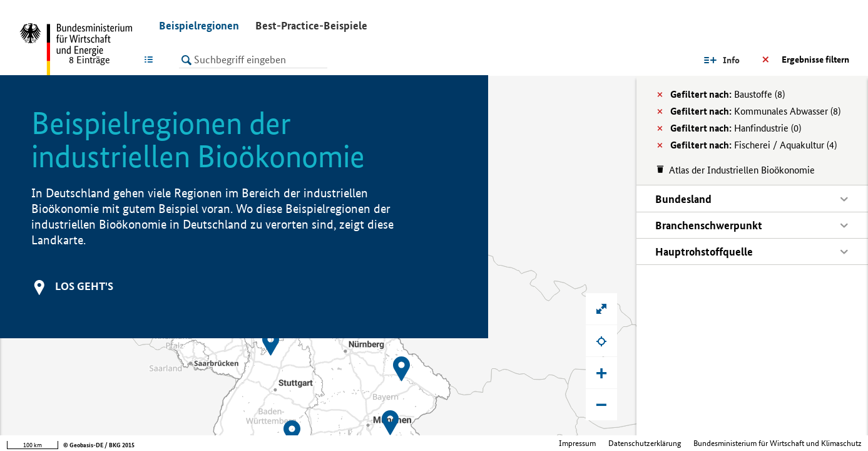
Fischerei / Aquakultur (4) (753, 145)
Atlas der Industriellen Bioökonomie (742, 170)
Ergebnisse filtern (815, 60)
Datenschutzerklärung (645, 443)
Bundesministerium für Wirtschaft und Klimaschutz (778, 443)
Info (731, 60)
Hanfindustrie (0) (736, 128)
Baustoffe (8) (728, 94)
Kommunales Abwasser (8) (755, 111)
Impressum (577, 443)
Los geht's (84, 286)
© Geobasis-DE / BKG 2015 (99, 445)
